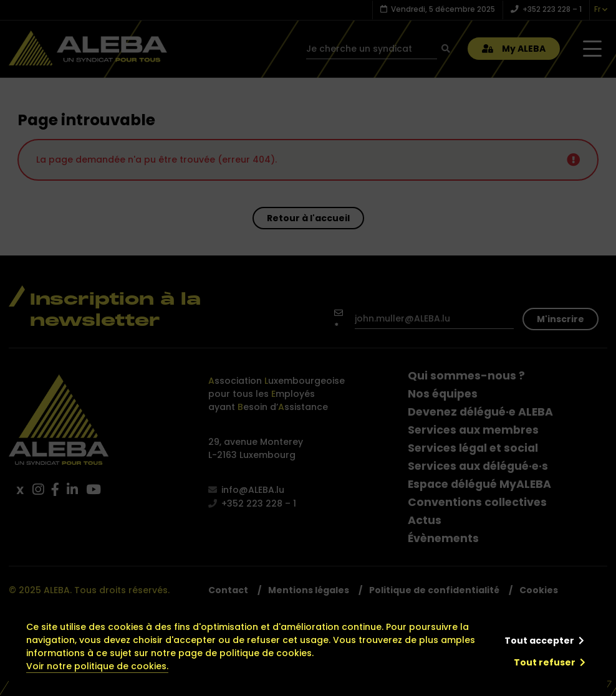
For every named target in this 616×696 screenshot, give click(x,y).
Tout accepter (539, 641)
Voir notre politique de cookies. (97, 666)
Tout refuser (545, 662)
